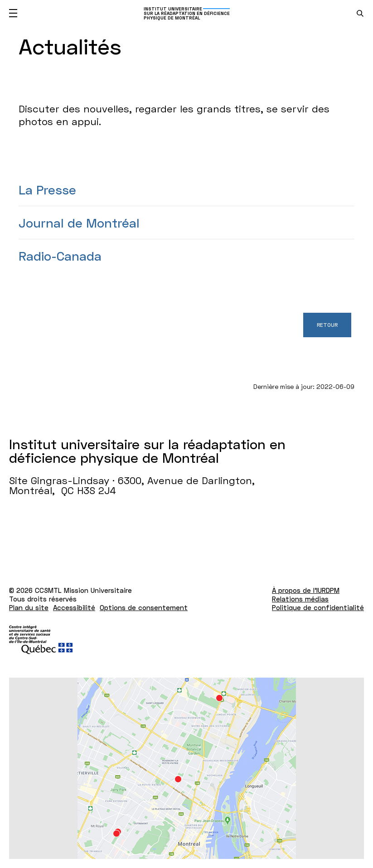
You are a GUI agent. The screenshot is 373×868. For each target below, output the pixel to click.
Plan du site (29, 607)
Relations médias (300, 599)
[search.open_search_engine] (360, 13)
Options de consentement (144, 607)
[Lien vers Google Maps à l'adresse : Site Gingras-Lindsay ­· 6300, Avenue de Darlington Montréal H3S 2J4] (186, 768)
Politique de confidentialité (318, 607)
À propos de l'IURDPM (306, 590)
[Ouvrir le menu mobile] (13, 13)
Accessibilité (74, 607)
